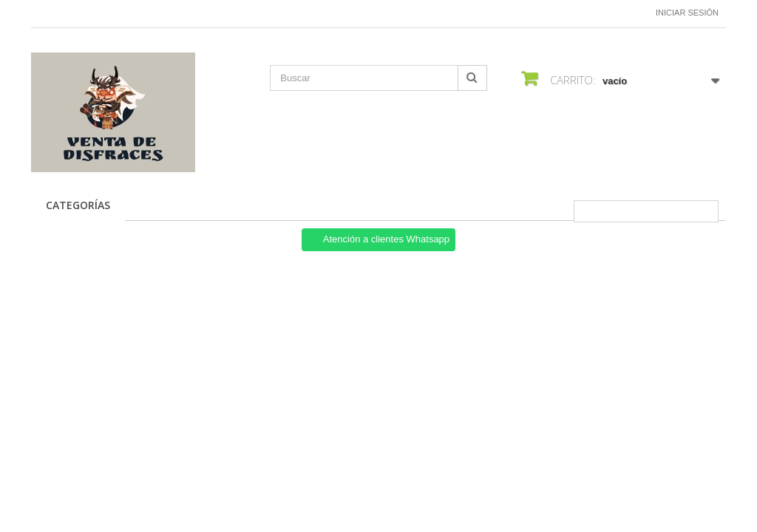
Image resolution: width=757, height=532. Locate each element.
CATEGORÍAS (78, 205)
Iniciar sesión (687, 13)
